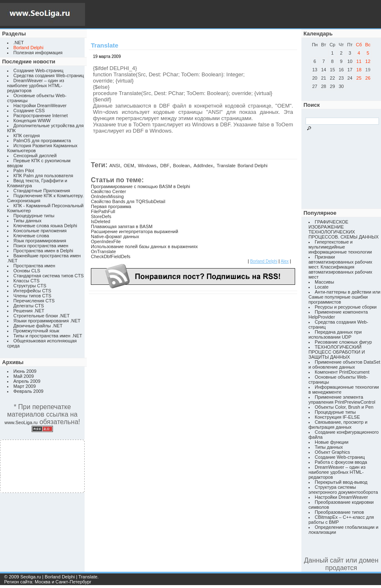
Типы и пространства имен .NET (48, 336)
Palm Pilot (24, 171)
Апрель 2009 (27, 381)
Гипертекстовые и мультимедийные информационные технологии (340, 247)
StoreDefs (101, 216)
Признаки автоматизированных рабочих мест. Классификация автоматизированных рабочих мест (340, 267)
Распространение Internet (40, 116)
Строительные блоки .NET (41, 316)
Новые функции (332, 442)
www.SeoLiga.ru (21, 422)
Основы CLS (27, 271)
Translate (226, 166)
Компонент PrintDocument (342, 372)
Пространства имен (34, 266)
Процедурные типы (34, 216)
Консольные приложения (40, 231)
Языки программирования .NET (47, 321)
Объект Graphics (332, 452)
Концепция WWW (32, 121)
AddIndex (203, 166)
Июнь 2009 (25, 371)
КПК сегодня (27, 136)
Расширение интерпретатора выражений (134, 231)
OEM (129, 166)
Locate (322, 287)
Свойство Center (108, 191)
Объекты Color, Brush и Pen (344, 407)
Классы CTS (26, 281)
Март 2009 (25, 386)
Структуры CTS (30, 286)
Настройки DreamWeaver (40, 106)
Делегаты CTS (29, 306)
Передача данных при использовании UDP (335, 334)
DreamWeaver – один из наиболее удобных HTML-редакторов (36, 85)
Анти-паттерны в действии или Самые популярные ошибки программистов (344, 297)
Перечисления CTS (34, 301)
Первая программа (111, 206)
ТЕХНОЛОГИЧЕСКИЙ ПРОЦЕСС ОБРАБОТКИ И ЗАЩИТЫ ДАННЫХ (337, 352)
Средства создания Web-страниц (49, 75)
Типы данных (27, 221)
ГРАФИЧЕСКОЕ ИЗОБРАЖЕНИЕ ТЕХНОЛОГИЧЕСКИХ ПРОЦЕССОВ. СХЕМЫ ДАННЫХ (343, 229)
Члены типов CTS (32, 296)
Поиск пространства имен (41, 246)
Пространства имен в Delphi (43, 251)
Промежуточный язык (36, 331)
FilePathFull (103, 211)
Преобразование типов (339, 512)
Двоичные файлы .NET (38, 326)
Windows (147, 166)
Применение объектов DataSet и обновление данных (344, 364)
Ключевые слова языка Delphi (45, 226)
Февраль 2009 (28, 391)
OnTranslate (103, 251)
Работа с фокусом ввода (341, 462)
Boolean (181, 166)
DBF (165, 166)
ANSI (115, 166)
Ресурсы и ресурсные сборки (346, 307)
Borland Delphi (253, 166)
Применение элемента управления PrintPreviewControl (342, 400)
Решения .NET (29, 311)
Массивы (324, 282)
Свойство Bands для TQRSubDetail (128, 201)
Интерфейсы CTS (32, 291)
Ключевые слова (31, 236)
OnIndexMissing (107, 196)
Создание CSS (29, 111)
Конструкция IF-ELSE (337, 417)
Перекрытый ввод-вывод (341, 482)
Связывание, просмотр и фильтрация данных (338, 425)
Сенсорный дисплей (35, 156)
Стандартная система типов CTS (49, 276)
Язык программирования (40, 241)
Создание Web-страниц (38, 70)
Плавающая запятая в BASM (122, 226)
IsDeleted (100, 221)
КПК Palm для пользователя (43, 176)
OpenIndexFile (106, 241)
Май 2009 (24, 376)
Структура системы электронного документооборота (343, 490)
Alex (284, 261)
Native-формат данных (115, 236)
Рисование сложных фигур (343, 342)
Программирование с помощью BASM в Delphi (140, 186)
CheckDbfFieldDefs (111, 256)
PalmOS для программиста (42, 141)
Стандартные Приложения (42, 191)
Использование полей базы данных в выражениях (144, 246)
